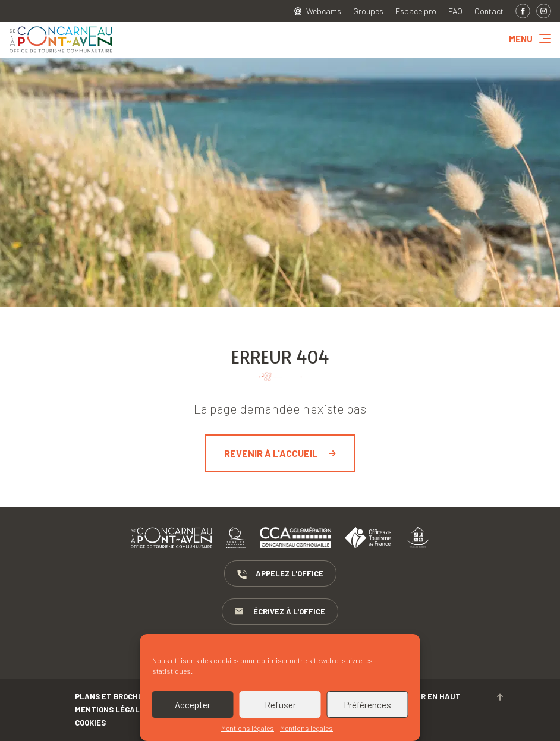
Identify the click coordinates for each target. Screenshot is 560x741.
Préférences (368, 705)
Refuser (280, 705)
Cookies (90, 723)
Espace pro (416, 11)
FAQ (455, 11)
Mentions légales (248, 728)
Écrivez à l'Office (280, 612)
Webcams (324, 11)
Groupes (368, 11)
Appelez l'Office (280, 574)
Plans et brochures (116, 696)
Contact (489, 11)
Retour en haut (449, 696)
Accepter (193, 705)
